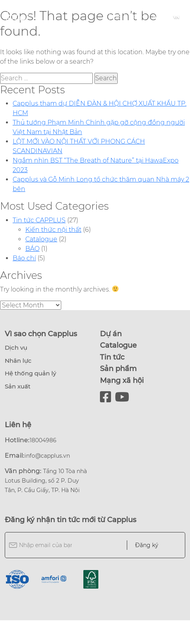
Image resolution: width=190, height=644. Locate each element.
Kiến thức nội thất (53, 230)
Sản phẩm (118, 369)
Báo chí (24, 258)
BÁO (32, 249)
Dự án (111, 334)
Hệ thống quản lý (30, 373)
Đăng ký (147, 545)
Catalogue (41, 239)
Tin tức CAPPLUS (39, 220)
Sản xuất (18, 386)
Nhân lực (18, 361)
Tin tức (112, 357)
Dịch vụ (16, 348)
